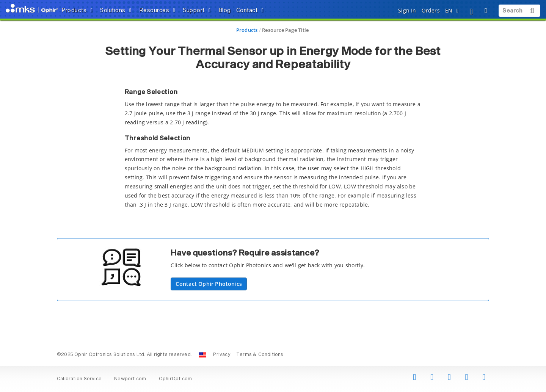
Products (247, 30)
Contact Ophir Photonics (209, 284)
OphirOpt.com (176, 379)
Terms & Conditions (260, 355)
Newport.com (130, 379)
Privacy (222, 355)
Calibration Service (79, 379)
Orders (431, 10)
